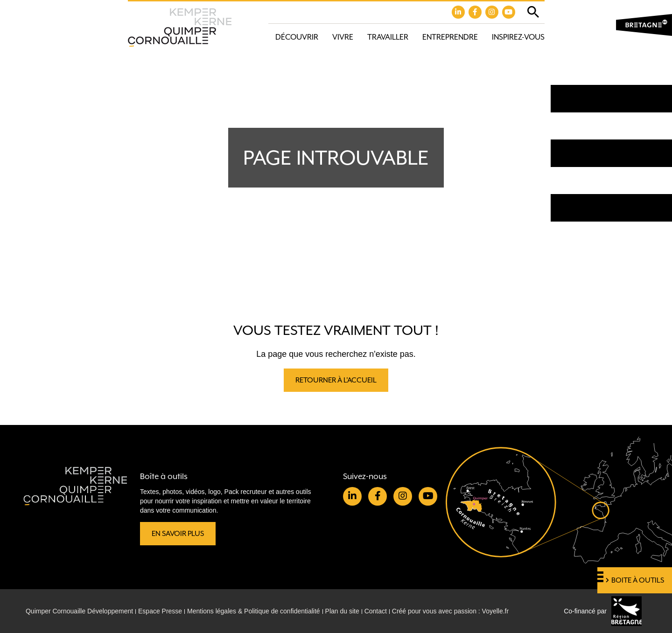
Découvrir (297, 37)
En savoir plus (178, 534)
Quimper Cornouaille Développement (79, 611)
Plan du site (342, 611)
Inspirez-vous (518, 37)
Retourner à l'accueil (336, 380)
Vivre (343, 37)
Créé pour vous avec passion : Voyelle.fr (451, 611)
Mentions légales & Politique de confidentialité (254, 611)
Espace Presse (160, 611)
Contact (376, 611)
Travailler (388, 37)
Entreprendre (450, 37)
